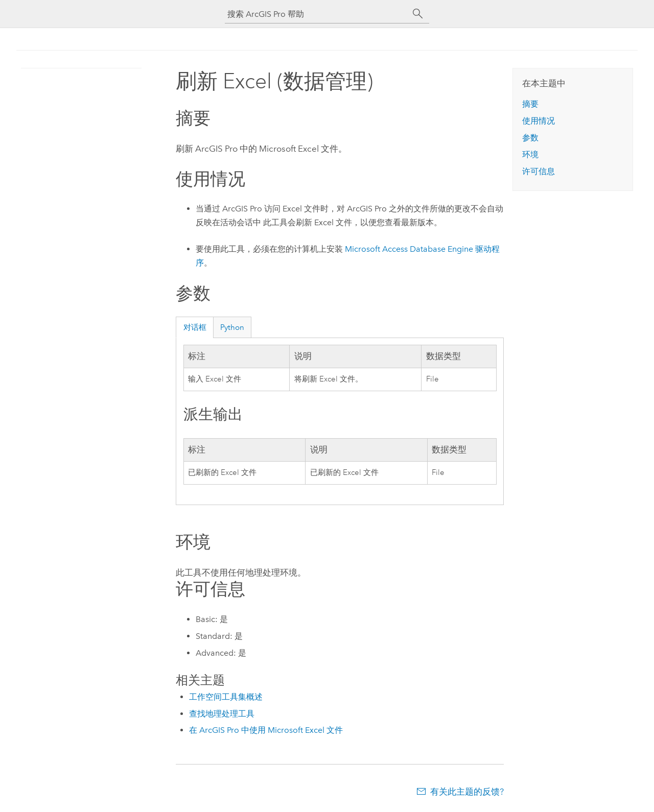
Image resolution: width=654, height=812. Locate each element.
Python (232, 327)
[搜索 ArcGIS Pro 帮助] (317, 14)
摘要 (530, 104)
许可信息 (539, 171)
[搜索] (418, 14)
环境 (530, 154)
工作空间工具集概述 (226, 697)
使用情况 (539, 121)
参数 (530, 138)
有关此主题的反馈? (467, 792)
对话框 (195, 327)
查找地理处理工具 (222, 714)
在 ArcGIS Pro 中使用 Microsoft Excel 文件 (266, 730)
